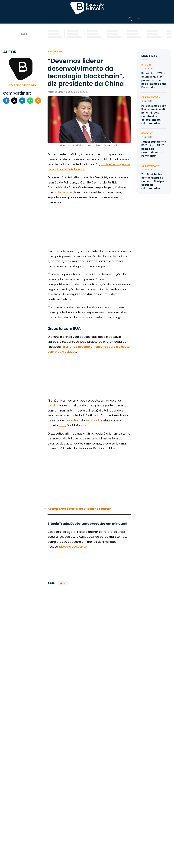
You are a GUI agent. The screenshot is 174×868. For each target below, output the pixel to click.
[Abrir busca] (130, 19)
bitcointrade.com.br (74, 545)
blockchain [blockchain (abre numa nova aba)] (65, 191)
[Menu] (138, 19)
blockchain (72, 419)
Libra (62, 424)
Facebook (93, 419)
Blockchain (55, 50)
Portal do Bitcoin (22, 84)
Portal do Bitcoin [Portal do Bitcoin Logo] (87, 8)
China (54, 404)
